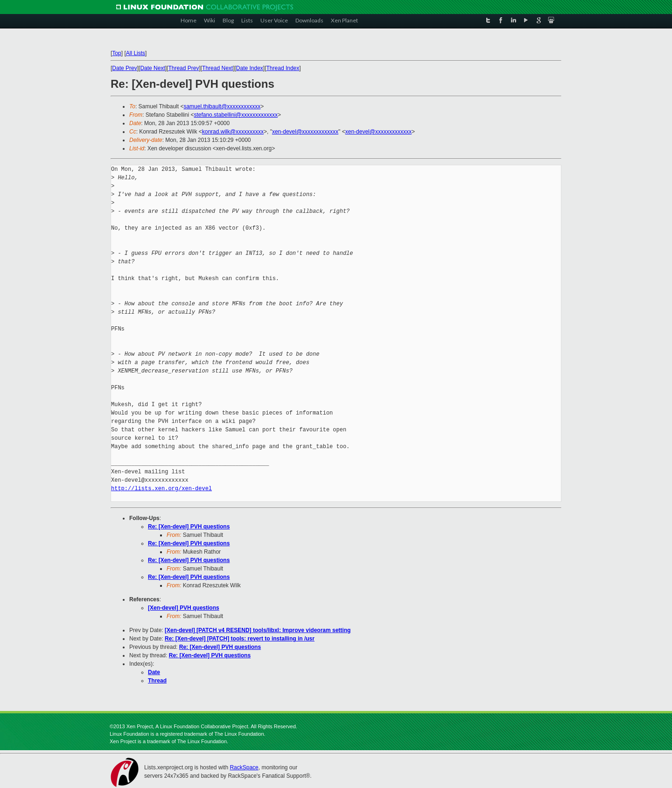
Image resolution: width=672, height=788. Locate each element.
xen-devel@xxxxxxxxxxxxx (305, 132)
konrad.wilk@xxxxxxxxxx (233, 132)
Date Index (250, 68)
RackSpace (244, 767)
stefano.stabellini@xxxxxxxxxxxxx (236, 115)
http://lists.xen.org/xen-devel (161, 489)
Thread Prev (183, 68)
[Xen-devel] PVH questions (184, 608)
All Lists (136, 53)
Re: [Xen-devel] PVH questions (189, 527)
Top (116, 53)
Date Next (152, 68)
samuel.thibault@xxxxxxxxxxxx (222, 106)
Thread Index (283, 68)
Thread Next (217, 68)
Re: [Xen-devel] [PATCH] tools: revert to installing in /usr (240, 639)
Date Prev (124, 68)
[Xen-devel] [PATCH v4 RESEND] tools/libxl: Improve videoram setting (258, 630)
